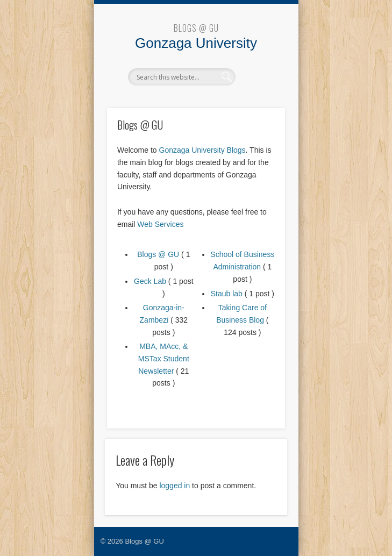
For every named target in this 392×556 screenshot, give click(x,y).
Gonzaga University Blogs (202, 150)
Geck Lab (150, 281)
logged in (174, 486)
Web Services (160, 224)
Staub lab (227, 294)
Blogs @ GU (196, 28)
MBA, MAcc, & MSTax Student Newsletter (164, 358)
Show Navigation (259, 76)
